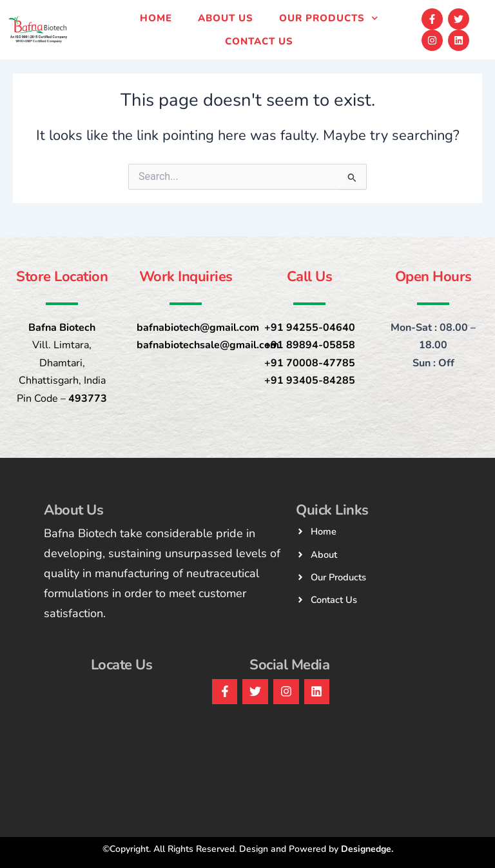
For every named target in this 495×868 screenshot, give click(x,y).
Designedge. (367, 849)
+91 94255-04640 (310, 328)
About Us (226, 18)
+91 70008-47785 (310, 363)
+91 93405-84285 (310, 380)
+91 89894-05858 (310, 345)
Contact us (259, 41)
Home (156, 18)
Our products (329, 18)
